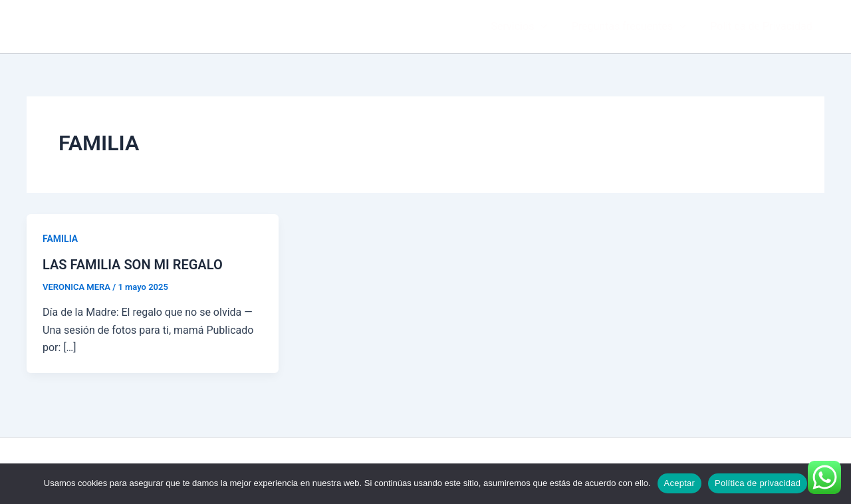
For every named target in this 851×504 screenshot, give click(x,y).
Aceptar (680, 483)
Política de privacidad (758, 483)
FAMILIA (60, 239)
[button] (548, 27)
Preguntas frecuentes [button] (634, 27)
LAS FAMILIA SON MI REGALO (133, 265)
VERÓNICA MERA (94, 26)
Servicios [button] (527, 27)
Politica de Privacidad (763, 26)
